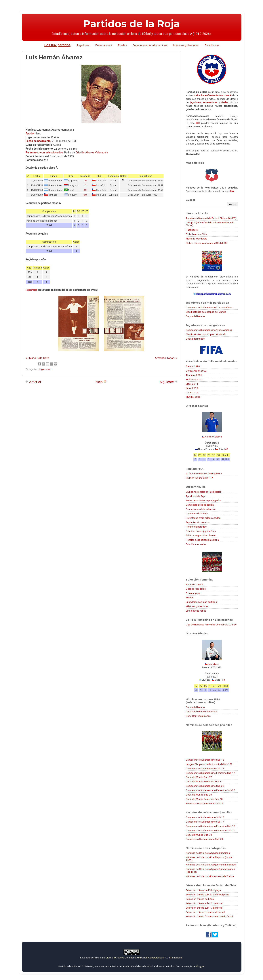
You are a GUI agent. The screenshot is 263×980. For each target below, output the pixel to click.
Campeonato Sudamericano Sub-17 (205, 768)
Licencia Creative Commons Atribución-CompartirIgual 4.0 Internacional (144, 958)
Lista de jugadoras (196, 589)
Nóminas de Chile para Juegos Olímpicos (208, 853)
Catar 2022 (192, 392)
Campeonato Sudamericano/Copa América (209, 307)
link (198, 123)
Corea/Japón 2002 (196, 371)
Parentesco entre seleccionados (203, 518)
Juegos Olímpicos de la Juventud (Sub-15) (209, 764)
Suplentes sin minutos (198, 522)
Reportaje (31, 290)
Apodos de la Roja (196, 496)
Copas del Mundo (195, 316)
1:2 (85, 185)
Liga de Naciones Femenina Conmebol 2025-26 (211, 625)
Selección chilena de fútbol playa (203, 890)
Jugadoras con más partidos (201, 602)
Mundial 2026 (193, 397)
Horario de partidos (196, 527)
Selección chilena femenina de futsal (205, 912)
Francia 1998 (193, 366)
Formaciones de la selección (201, 509)
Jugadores (83, 45)
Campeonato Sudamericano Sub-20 (205, 786)
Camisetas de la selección (200, 505)
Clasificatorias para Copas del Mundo (206, 312)
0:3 (85, 190)
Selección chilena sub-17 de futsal (204, 908)
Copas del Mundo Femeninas (201, 711)
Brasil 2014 (192, 384)
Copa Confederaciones (198, 716)
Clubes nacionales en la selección (204, 492)
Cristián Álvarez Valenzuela (92, 153)
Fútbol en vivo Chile (196, 234)
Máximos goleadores (186, 45)
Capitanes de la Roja (197, 513)
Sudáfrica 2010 (194, 379)
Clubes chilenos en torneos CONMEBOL (207, 243)
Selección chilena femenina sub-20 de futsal (209, 916)
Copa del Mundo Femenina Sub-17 (204, 781)
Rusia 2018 (192, 388)
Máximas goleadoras (197, 606)
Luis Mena (213, 664)
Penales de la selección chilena (202, 540)
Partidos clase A (195, 584)
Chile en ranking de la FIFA (200, 478)
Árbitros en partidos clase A (201, 535)
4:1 (227, 449)
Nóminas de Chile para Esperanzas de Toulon (210, 876)
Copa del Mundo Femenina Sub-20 (204, 799)
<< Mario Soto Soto (37, 358)
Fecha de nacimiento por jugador (203, 500)
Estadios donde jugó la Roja (201, 531)
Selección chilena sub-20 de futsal (204, 903)
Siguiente (169, 382)
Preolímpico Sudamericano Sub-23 (204, 803)
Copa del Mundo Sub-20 (199, 795)
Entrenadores (104, 45)
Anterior (33, 382)
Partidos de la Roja (131, 24)
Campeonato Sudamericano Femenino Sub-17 (210, 773)
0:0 (85, 195)
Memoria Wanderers (196, 239)
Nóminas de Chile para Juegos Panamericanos (211, 865)
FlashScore (192, 230)
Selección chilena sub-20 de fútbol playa (207, 895)
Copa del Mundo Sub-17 (199, 777)
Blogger (200, 966)
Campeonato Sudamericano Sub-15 (205, 760)
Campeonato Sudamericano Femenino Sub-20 (210, 790)
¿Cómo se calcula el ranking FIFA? (204, 473)
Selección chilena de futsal (200, 899)
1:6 (85, 181)
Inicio (101, 382)
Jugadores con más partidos (150, 45)
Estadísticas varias (196, 544)
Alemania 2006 (194, 375)
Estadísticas (212, 45)
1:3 (223, 680)
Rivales (122, 45)
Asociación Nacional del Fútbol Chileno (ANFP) (211, 218)
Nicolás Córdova (213, 437)
